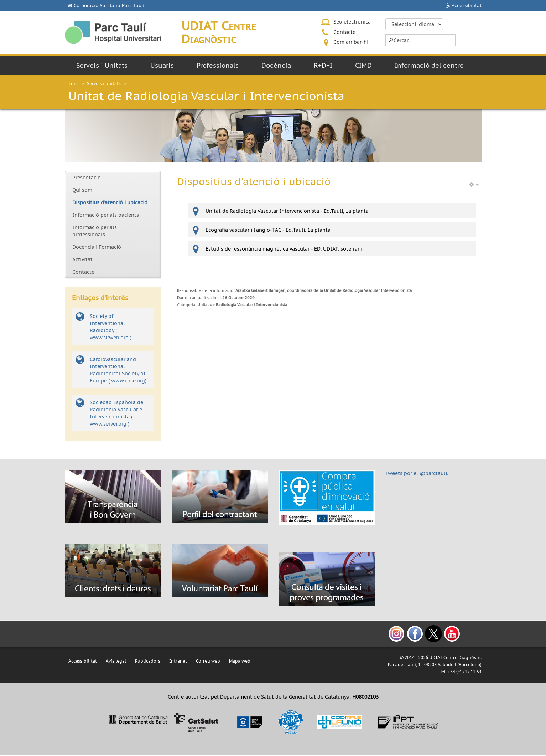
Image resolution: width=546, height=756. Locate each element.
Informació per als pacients (106, 215)
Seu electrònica (352, 22)
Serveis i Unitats (102, 65)
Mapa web (240, 661)
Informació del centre (429, 65)
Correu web (208, 661)
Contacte (344, 32)
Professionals (218, 65)
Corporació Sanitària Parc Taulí (109, 6)
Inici (74, 84)
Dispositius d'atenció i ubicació (110, 202)
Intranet (178, 661)
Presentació (87, 178)
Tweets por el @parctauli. (417, 473)
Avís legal (116, 661)
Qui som (82, 190)
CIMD (363, 65)
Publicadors (148, 661)
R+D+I (323, 65)
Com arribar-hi (351, 42)
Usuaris (162, 65)
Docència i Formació (97, 247)
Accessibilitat (467, 6)
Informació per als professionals (95, 231)
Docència (276, 65)
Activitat (82, 259)
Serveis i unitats (104, 84)
